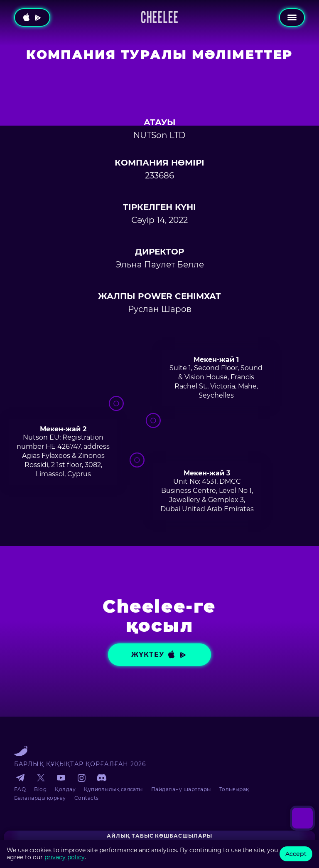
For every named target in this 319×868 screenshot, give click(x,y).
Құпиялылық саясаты (113, 789)
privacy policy (65, 857)
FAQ (20, 789)
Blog (40, 789)
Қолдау (65, 789)
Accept (296, 854)
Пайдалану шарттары (181, 789)
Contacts (87, 798)
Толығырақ (234, 789)
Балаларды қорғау (40, 798)
